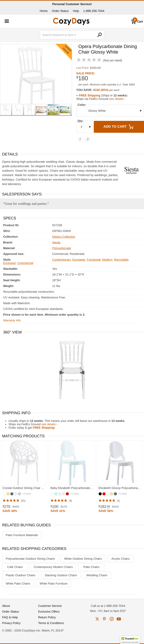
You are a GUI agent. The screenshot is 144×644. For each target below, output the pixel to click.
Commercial (25, 263)
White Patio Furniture (54, 583)
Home (44, 11)
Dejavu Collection (64, 237)
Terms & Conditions (51, 623)
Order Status (60, 11)
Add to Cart (119, 127)
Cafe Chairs (15, 567)
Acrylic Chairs (120, 559)
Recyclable (121, 260)
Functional (94, 260)
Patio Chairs (91, 567)
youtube (119, 619)
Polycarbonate (62, 248)
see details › (117, 99)
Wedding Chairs (97, 575)
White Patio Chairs (18, 583)
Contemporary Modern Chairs (53, 567)
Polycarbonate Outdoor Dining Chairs (30, 559)
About (6, 606)
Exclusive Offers (49, 612)
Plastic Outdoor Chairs (21, 575)
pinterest (104, 619)
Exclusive (9, 263)
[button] (130, 640)
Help (76, 11)
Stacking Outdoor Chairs (61, 575)
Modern (107, 260)
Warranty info (12, 320)
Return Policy (47, 617)
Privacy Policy (11, 623)
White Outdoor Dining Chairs (83, 559)
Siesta (56, 242)
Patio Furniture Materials (22, 535)
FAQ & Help (10, 617)
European (79, 260)
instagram (112, 619)
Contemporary (61, 260)
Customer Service (50, 606)
